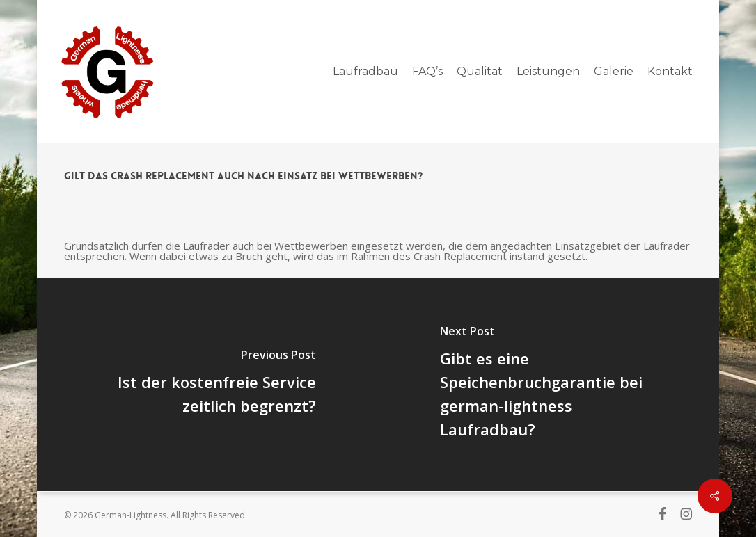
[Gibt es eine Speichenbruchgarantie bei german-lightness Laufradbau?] (550, 385)
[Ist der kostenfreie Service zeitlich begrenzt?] (206, 385)
